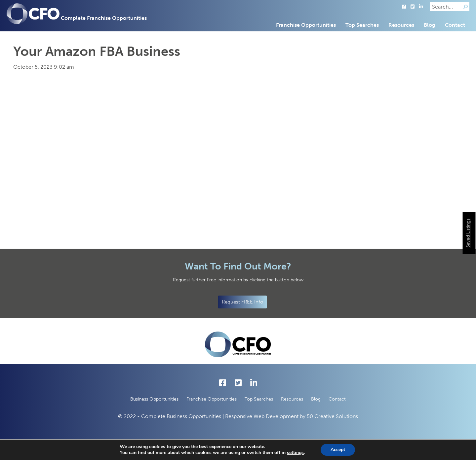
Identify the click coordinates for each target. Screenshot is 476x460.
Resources (401, 25)
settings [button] (295, 453)
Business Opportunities (154, 399)
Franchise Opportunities (306, 25)
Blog (430, 25)
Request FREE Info (242, 302)
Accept (338, 450)
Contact (455, 25)
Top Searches (362, 25)
